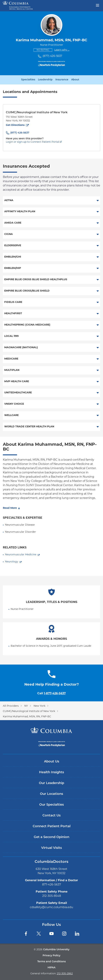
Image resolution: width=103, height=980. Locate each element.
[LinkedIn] (77, 934)
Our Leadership (51, 783)
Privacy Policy (51, 956)
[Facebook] (26, 934)
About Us (52, 762)
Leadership (45, 80)
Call (51, 694)
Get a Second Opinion (51, 837)
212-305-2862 (65, 974)
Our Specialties (51, 805)
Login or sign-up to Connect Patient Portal (32, 142)
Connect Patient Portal (52, 826)
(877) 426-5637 (52, 56)
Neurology (12, 562)
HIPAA (51, 968)
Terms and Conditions (51, 962)
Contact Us (51, 816)
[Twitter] (39, 934)
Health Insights (51, 772)
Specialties (28, 80)
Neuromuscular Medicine (21, 555)
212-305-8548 (52, 896)
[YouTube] (51, 934)
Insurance (62, 80)
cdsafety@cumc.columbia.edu (51, 907)
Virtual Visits (51, 848)
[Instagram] (64, 934)
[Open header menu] (97, 5)
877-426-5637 (51, 885)
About (75, 80)
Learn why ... (62, 50)
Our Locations (51, 794)
